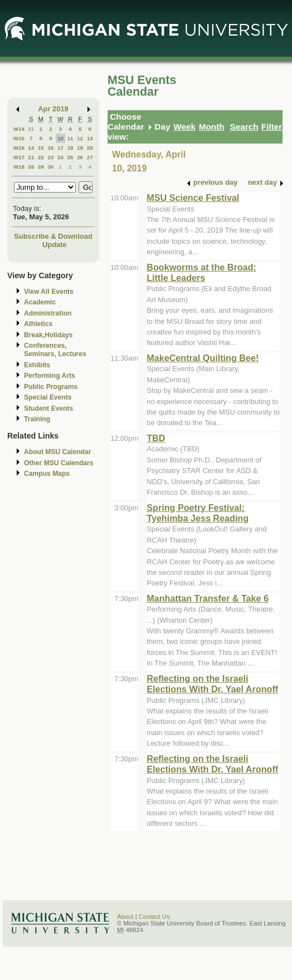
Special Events (48, 397)
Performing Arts (50, 376)
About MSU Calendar (57, 452)
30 (50, 167)
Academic (40, 302)
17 (60, 148)
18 (70, 148)
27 (90, 157)
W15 (19, 138)
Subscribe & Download (53, 236)
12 (80, 138)
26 (80, 157)
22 (41, 157)
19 (80, 148)
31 (31, 129)
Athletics (38, 324)
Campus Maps (47, 474)
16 (50, 148)
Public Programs (51, 387)
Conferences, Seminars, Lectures (55, 350)
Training (37, 419)
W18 (19, 167)
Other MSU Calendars (59, 463)
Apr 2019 (53, 109)
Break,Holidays (48, 335)
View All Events (49, 292)
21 (31, 157)
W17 (19, 157)
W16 (19, 148)
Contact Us (154, 917)
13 (90, 138)
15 (41, 148)
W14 (19, 129)
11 (70, 138)
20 (90, 148)
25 (70, 157)
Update (55, 245)
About (125, 917)
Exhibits (37, 365)
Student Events (48, 408)
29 (41, 167)
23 (50, 157)
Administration (48, 313)
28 (31, 167)
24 (60, 157)
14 (31, 148)
